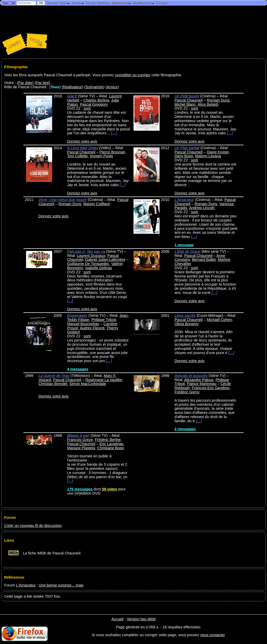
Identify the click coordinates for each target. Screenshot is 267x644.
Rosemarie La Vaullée (104, 380)
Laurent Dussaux (91, 256)
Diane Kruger (218, 152)
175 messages (80, 489)
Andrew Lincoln (202, 208)
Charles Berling (96, 100)
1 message (184, 245)
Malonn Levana (208, 156)
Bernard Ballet (204, 260)
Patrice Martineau (202, 384)
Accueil (53, 3)
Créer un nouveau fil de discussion (33, 526)
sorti (87, 108)
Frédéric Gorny (187, 392)
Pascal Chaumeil (189, 100)
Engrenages (77, 315)
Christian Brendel (53, 384)
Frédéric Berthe (108, 440)
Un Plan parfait (187, 148)
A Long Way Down (82, 148)
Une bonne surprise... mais (61, 585)
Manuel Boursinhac (83, 324)
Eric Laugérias (111, 444)
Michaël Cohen (219, 320)
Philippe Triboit (104, 320)
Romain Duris (218, 100)
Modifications (144, 3)
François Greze (80, 440)
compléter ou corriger (133, 75)
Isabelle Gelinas (99, 268)
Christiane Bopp (111, 448)
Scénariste (94, 87)
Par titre (43, 83)
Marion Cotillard (96, 204)
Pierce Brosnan (112, 152)
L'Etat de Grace (187, 251)
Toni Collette (77, 156)
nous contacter (213, 635)
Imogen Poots (102, 156)
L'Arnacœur (184, 200)
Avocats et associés (191, 376)
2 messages (185, 429)
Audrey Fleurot (92, 328)
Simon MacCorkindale (88, 384)
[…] (114, 133)
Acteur (112, 87)
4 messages (78, 369)
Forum (91, 3)
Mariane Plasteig (81, 448)
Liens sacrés (185, 315)
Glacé (72, 96)
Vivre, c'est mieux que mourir (62, 200)
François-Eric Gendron (211, 388)
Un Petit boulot (187, 96)
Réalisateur (72, 87)
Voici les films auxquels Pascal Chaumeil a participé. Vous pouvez (60, 75)
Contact (162, 3)
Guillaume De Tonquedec (88, 264)
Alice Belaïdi (208, 104)
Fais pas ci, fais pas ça (86, 251)
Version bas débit (141, 619)
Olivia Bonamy (187, 324)
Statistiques (121, 3)
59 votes (110, 489)
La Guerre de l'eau (54, 376)
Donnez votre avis (82, 141)
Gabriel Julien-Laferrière (105, 260)
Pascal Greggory (94, 104)
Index (65, 3)
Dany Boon (184, 156)
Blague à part (78, 435)
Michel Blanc (185, 104)
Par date (25, 83)
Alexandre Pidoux (199, 380)
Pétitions (104, 3)
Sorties (78, 3)
